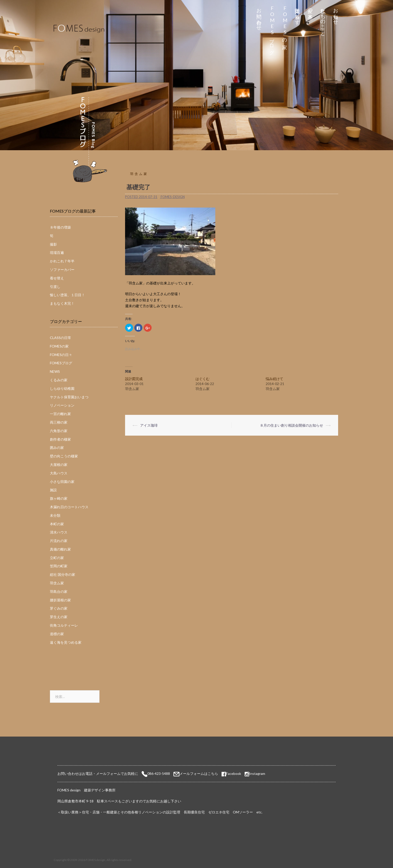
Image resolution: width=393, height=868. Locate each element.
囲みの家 (57, 448)
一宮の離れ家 (60, 414)
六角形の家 (59, 431)
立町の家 (57, 558)
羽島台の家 (59, 591)
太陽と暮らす (298, 14)
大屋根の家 (59, 465)
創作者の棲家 (60, 439)
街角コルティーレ (64, 625)
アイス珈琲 (149, 425)
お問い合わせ (259, 17)
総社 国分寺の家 (63, 574)
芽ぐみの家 (59, 608)
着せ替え (57, 278)
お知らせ (336, 14)
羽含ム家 (139, 174)
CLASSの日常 (61, 338)
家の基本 (310, 8)
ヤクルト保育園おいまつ (69, 397)
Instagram (257, 773)
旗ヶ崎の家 (59, 498)
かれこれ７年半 (62, 261)
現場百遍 (57, 252)
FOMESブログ (272, 29)
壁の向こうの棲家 (64, 456)
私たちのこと (323, 19)
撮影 (53, 244)
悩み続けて (274, 379)
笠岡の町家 (59, 566)
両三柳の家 (59, 422)
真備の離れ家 (60, 549)
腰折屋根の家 (60, 600)
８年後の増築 (60, 227)
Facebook (231, 773)
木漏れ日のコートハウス (69, 507)
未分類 (55, 515)
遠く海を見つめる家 (66, 642)
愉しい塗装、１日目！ (67, 295)
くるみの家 (59, 380)
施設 (53, 490)
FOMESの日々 (61, 355)
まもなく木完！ (62, 303)
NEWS (55, 371)
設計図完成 (134, 379)
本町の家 (57, 524)
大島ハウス (59, 473)
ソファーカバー (62, 270)
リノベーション (62, 405)
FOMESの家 (285, 23)
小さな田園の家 (62, 482)
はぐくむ (203, 379)
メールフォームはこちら (199, 773)
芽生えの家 (59, 617)
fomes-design (173, 197)
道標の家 (57, 634)
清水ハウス (59, 532)
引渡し (55, 287)
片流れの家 (59, 541)
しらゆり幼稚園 (62, 388)
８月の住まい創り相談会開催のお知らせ (291, 425)
